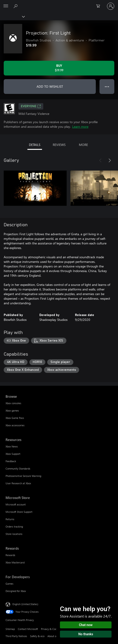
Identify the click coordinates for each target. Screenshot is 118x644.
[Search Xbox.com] (16, 6)
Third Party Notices (16, 636)
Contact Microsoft (28, 629)
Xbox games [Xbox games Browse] (12, 410)
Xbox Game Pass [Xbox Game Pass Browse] (15, 418)
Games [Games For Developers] (9, 584)
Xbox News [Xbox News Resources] (12, 446)
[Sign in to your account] (111, 6)
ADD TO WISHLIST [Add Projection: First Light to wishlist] (50, 86)
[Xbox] (12, 16)
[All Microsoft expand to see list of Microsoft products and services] (6, 6)
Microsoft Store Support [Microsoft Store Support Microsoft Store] (19, 512)
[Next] (110, 160)
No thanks (86, 634)
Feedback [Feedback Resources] (11, 461)
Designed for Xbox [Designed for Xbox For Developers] (16, 591)
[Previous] (100, 160)
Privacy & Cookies (51, 629)
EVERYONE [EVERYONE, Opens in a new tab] (31, 106)
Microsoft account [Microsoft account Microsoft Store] (16, 504)
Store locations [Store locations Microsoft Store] (14, 534)
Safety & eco (37, 636)
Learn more (80, 126)
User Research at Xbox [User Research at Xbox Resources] (18, 483)
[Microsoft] (59, 3)
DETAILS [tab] (35, 145)
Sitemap (10, 629)
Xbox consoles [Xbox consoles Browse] (13, 403)
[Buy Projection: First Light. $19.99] (59, 68)
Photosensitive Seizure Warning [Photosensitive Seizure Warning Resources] (23, 476)
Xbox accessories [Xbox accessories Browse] (15, 425)
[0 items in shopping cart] (99, 6)
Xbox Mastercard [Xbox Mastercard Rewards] (15, 562)
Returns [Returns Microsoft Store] (10, 519)
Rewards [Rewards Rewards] (10, 555)
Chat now (86, 625)
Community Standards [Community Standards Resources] (18, 468)
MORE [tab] (83, 145)
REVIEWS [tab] (59, 145)
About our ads (55, 636)
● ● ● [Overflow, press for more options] (107, 86)
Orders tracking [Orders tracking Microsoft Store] (14, 527)
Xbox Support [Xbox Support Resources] (13, 454)
